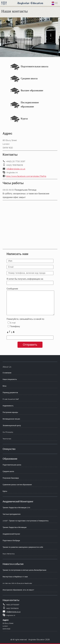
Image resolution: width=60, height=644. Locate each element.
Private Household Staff (11, 399)
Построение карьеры (10, 412)
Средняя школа (29, 79)
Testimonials (7, 439)
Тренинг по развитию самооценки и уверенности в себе (23, 547)
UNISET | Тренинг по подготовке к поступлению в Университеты (26, 521)
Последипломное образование (30, 105)
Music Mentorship (9, 554)
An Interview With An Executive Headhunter (17, 583)
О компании (7, 373)
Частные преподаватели (12, 514)
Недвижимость (8, 406)
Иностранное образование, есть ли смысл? (18, 590)
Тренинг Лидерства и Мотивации (15, 527)
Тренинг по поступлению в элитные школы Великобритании (24, 570)
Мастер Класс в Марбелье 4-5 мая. (15, 577)
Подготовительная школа (35, 67)
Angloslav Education (30, 3)
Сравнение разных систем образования (17, 485)
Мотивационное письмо (11, 419)
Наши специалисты (10, 379)
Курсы (24, 119)
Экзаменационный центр (12, 426)
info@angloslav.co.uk (16, 169)
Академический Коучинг (11, 534)
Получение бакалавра (11, 478)
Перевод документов (10, 393)
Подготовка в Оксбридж (11, 541)
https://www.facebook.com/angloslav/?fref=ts (26, 176)
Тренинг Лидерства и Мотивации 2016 (16, 508)
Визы (5, 386)
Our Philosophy (8, 432)
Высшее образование (32, 91)
